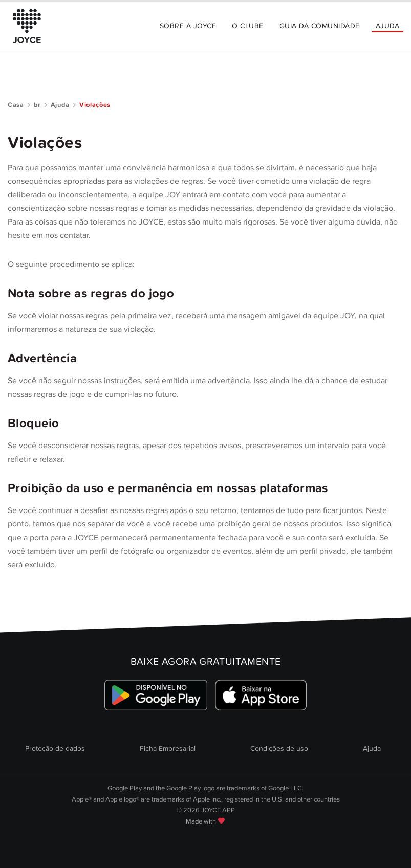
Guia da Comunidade (320, 26)
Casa (16, 105)
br (37, 105)
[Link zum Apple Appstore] (261, 695)
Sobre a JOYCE (188, 26)
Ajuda (387, 26)
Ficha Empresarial (168, 749)
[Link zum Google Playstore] (156, 695)
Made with (205, 821)
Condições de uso (279, 749)
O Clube (247, 26)
